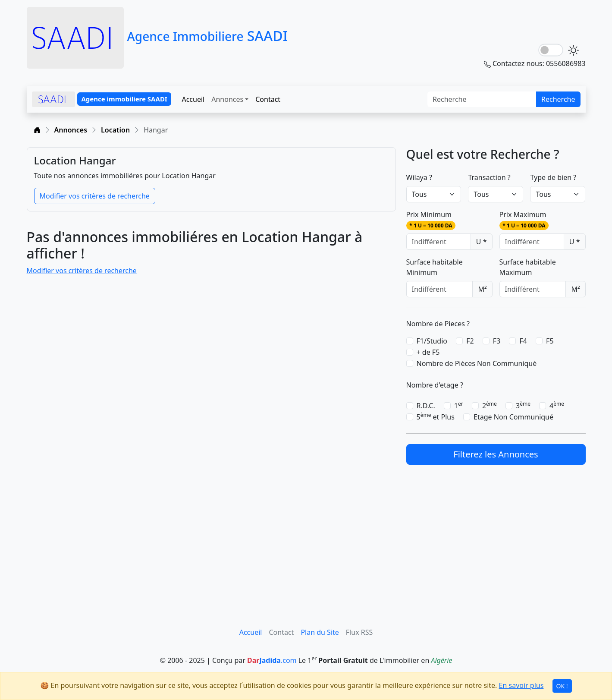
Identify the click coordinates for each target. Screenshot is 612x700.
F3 (497, 341)
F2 (470, 341)
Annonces (227, 99)
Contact (268, 99)
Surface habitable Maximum (528, 267)
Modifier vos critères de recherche (95, 196)
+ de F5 (428, 352)
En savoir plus (521, 685)
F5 (550, 341)
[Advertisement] (496, 536)
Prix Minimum (431, 220)
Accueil (193, 99)
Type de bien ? (553, 177)
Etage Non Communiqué (513, 417)
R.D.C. (426, 406)
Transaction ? (489, 177)
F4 (523, 341)
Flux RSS (359, 632)
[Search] (482, 99)
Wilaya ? (419, 177)
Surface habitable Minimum (435, 267)
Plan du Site (320, 632)
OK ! (562, 686)
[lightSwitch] (551, 50)
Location (115, 130)
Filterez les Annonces (496, 454)
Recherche (558, 99)
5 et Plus (436, 417)
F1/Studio (432, 341)
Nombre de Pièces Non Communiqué (477, 363)
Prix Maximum (524, 220)
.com (272, 660)
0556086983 (566, 63)
